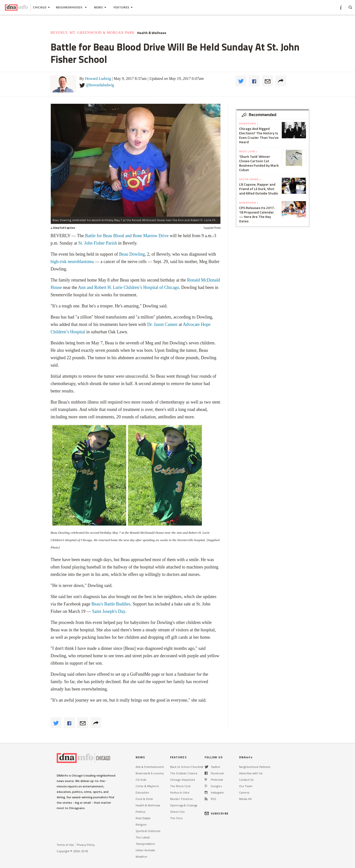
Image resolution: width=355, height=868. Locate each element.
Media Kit (245, 799)
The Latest (143, 837)
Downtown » (249, 124)
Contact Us (246, 780)
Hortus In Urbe (180, 792)
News (100, 7)
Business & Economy (150, 773)
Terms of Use (65, 845)
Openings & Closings (184, 805)
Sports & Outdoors (148, 831)
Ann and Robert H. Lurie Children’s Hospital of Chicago (128, 287)
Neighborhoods (71, 7)
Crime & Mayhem (147, 786)
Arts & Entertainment (150, 767)
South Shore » (250, 179)
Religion (141, 824)
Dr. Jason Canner (162, 324)
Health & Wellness (152, 33)
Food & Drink (144, 799)
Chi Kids (141, 780)
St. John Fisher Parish (98, 243)
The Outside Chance (184, 773)
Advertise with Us (251, 773)
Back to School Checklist (187, 767)
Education (142, 792)
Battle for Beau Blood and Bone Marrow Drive (127, 236)
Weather (141, 857)
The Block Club (180, 786)
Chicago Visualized (183, 780)
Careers (244, 792)
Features (123, 7)
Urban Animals (145, 850)
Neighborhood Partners (255, 767)
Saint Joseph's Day (108, 611)
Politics (140, 812)
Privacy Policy (86, 845)
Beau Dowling (132, 254)
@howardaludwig (100, 85)
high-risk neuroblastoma (72, 262)
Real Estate (143, 818)
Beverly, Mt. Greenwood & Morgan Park (93, 33)
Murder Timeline (181, 799)
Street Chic (177, 812)
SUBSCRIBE (217, 813)
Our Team (246, 786)
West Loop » (248, 151)
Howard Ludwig (98, 79)
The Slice (176, 818)
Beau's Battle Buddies (111, 604)
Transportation (145, 844)
